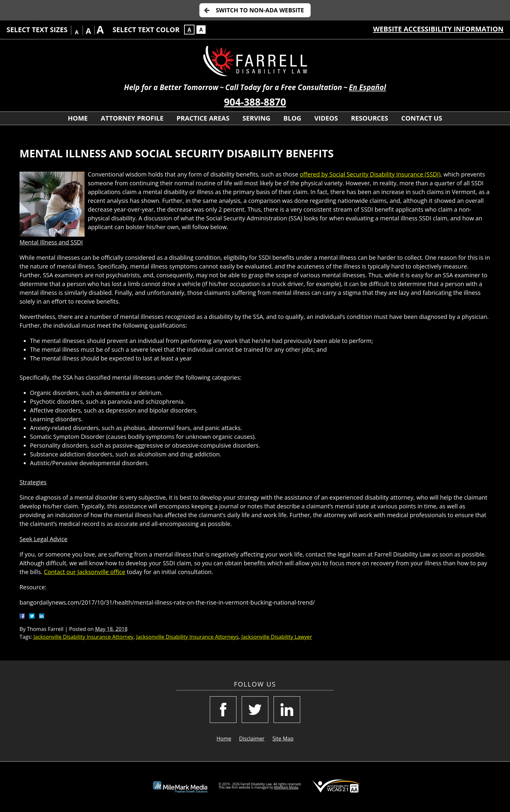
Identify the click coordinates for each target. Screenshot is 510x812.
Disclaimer (252, 739)
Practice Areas (203, 118)
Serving (256, 118)
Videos (326, 118)
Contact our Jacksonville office (85, 572)
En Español (368, 87)
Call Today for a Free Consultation (283, 87)
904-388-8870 (255, 102)
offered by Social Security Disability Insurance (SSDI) (370, 174)
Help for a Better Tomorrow (171, 87)
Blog (292, 118)
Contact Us (422, 118)
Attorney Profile (132, 118)
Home (78, 118)
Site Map (283, 739)
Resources (370, 118)
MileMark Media (286, 787)
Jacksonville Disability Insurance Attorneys (188, 637)
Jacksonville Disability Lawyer (277, 637)
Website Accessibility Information (438, 29)
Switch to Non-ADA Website (260, 10)
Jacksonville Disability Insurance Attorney (83, 637)
